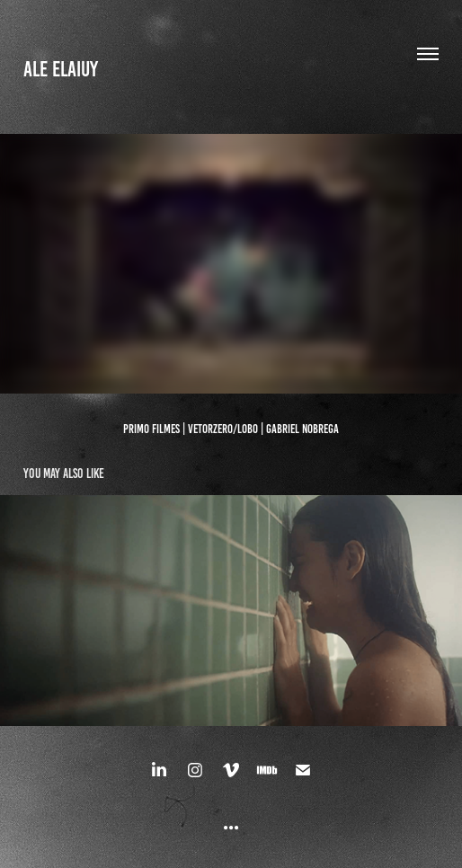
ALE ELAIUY (61, 69)
